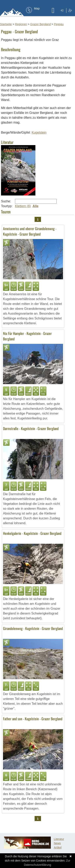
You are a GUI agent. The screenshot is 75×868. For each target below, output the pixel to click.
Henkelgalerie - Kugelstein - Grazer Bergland (32, 533)
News (57, 843)
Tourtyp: (7, 206)
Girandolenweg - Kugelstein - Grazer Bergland (33, 628)
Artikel (58, 847)
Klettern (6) (23, 206)
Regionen (21, 24)
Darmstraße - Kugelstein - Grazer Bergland (31, 428)
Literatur (59, 839)
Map (37, 8)
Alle (35, 206)
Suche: (6, 201)
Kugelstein (39, 133)
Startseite (6, 24)
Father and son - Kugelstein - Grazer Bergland (33, 719)
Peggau (59, 24)
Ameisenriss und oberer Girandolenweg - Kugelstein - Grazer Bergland (30, 231)
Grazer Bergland (40, 24)
